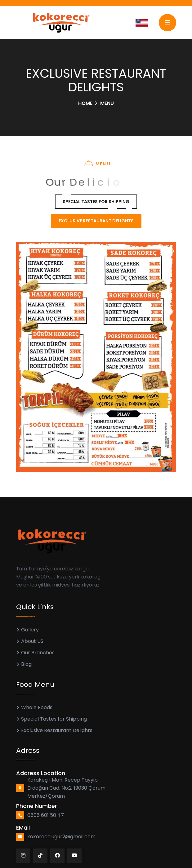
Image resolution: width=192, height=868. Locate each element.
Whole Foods (37, 707)
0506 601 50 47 (46, 815)
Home (85, 103)
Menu (107, 103)
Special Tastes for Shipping (54, 719)
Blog (26, 664)
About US (32, 641)
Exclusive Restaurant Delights (57, 730)
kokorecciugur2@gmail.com (61, 837)
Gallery (30, 630)
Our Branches (38, 653)
